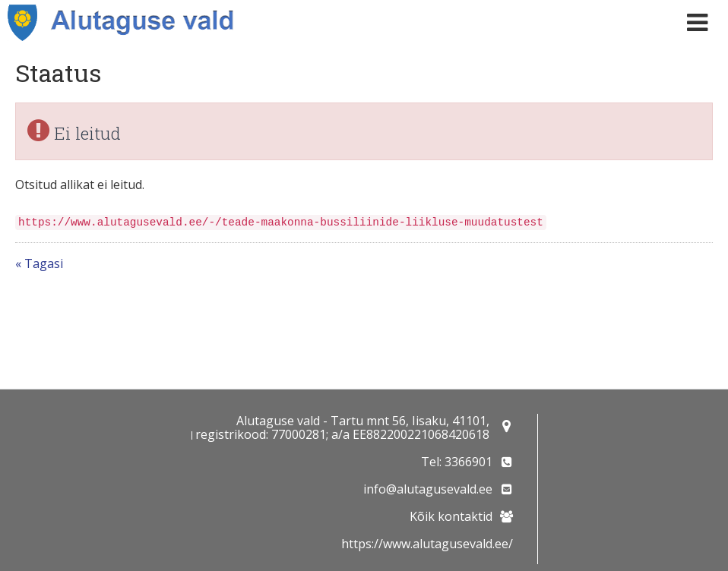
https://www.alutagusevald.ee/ (427, 544)
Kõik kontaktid (451, 516)
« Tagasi (39, 263)
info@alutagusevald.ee (428, 489)
